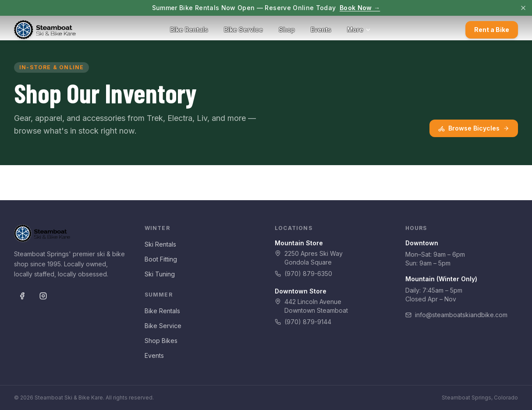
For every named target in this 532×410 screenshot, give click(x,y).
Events (321, 30)
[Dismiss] (523, 8)
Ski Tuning (160, 274)
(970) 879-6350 (303, 274)
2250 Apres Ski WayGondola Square (309, 258)
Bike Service (243, 30)
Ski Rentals (160, 244)
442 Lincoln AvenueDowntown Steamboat (311, 306)
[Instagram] (43, 296)
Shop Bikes (161, 341)
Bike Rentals (189, 30)
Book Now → (360, 8)
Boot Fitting (161, 259)
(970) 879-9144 (303, 322)
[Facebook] (22, 296)
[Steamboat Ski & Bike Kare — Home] (45, 30)
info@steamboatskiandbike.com (456, 315)
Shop (287, 30)
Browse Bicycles (474, 128)
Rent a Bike (492, 30)
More (359, 30)
